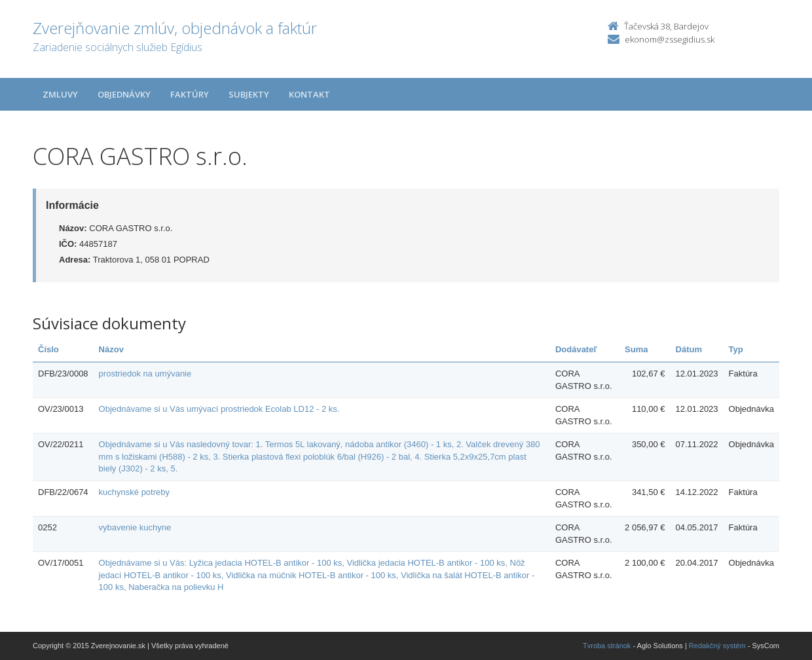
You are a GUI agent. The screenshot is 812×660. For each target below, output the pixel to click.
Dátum (689, 349)
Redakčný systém (717, 646)
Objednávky (124, 94)
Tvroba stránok (607, 646)
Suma (636, 349)
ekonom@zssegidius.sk (670, 39)
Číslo (48, 349)
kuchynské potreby (134, 492)
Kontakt (309, 94)
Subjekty (249, 94)
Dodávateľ (576, 349)
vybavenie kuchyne (135, 527)
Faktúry (190, 94)
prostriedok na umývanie (145, 374)
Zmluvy (60, 94)
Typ (736, 349)
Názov (111, 349)
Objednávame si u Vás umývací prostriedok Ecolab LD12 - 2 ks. (219, 409)
